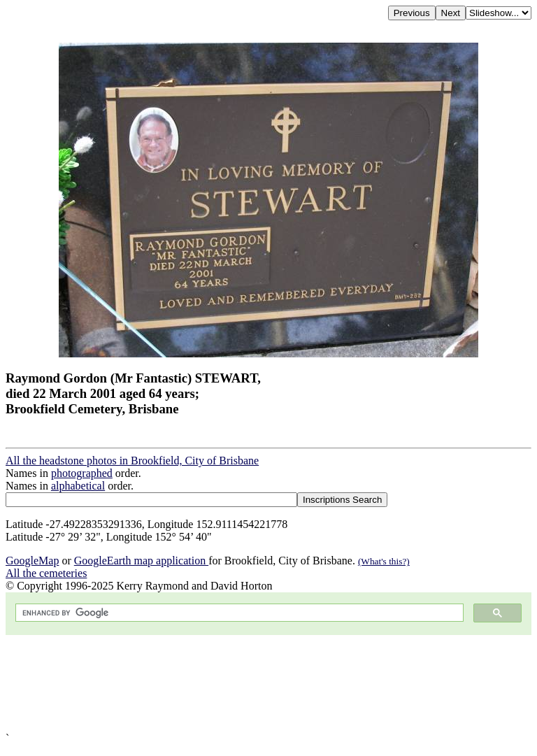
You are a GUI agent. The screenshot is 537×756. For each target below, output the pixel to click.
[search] (238, 613)
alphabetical (78, 486)
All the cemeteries (46, 573)
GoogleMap (32, 561)
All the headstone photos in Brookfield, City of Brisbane (132, 461)
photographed (82, 473)
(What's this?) (384, 561)
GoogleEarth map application (141, 561)
